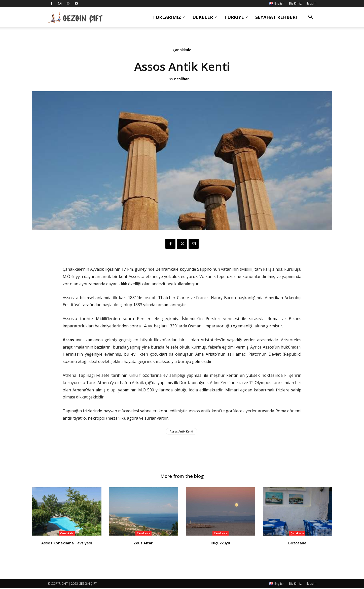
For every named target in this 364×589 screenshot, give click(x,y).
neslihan (182, 79)
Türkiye (236, 17)
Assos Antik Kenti (181, 431)
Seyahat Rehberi (276, 17)
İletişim (311, 3)
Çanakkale (182, 51)
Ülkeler (205, 17)
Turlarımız (169, 17)
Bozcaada (297, 544)
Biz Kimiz (295, 3)
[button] (310, 18)
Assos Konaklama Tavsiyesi (67, 544)
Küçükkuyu (220, 544)
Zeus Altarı (143, 544)
